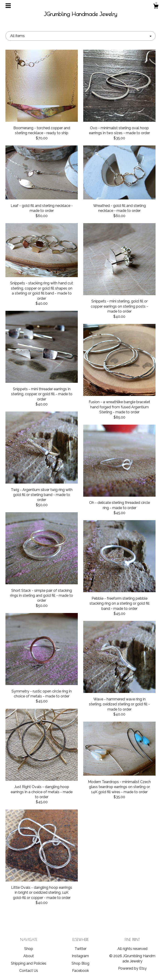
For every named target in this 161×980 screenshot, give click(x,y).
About (29, 956)
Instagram (80, 956)
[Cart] (156, 7)
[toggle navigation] (8, 6)
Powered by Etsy (132, 968)
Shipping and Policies (29, 963)
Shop (29, 949)
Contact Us (29, 971)
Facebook (80, 971)
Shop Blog (80, 963)
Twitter (80, 949)
